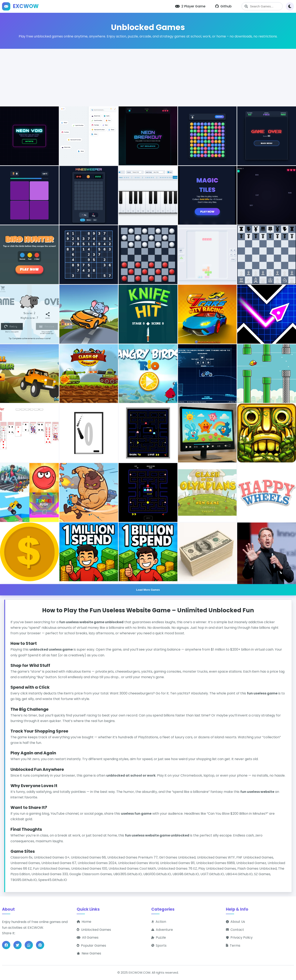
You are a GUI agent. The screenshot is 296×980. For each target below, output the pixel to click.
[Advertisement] (148, 78)
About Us (235, 922)
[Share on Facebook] (6, 945)
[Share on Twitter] (17, 945)
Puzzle (159, 937)
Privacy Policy (239, 937)
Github (223, 6)
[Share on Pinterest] (40, 945)
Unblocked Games (94, 930)
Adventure (162, 930)
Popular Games (91, 946)
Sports (159, 946)
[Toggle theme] (290, 6)
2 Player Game (190, 6)
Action (159, 922)
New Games (89, 953)
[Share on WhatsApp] (29, 945)
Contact (235, 930)
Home (84, 922)
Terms (233, 946)
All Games (88, 937)
